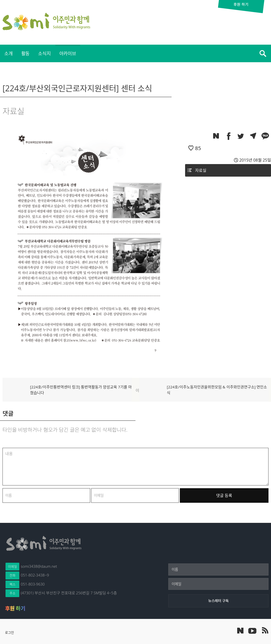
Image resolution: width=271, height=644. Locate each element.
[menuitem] (9, 53)
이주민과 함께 (46, 22)
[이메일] (218, 584)
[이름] (218, 569)
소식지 (44, 53)
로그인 (10, 632)
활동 (26, 53)
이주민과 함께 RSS (265, 630)
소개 (9, 53)
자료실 (201, 170)
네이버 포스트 (240, 631)
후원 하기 (15, 608)
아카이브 (68, 53)
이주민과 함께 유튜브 (252, 630)
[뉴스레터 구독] (218, 601)
